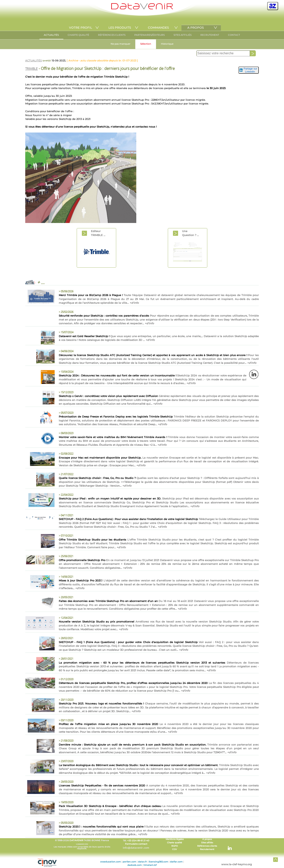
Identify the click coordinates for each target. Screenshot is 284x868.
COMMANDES (158, 28)
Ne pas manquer (121, 44)
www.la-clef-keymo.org (237, 864)
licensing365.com (158, 862)
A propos (207, 839)
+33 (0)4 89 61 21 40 (138, 841)
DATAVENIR (76, 840)
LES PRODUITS (120, 28)
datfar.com (176, 862)
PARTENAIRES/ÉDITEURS (149, 35)
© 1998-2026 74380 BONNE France (82, 844)
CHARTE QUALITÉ (78, 35)
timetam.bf (150, 865)
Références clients (207, 846)
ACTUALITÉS (51, 35)
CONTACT (234, 35)
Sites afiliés (207, 843)
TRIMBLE (31, 69)
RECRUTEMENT (210, 35)
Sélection (146, 44)
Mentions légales (175, 839)
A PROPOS (196, 28)
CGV (175, 849)
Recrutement (207, 849)
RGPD (175, 846)
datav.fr (142, 862)
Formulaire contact (136, 844)
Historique (167, 44)
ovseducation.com (111, 862)
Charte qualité (175, 843)
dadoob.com (135, 865)
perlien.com (129, 862)
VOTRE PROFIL (81, 28)
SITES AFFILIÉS (183, 35)
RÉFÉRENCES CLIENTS (112, 35)
